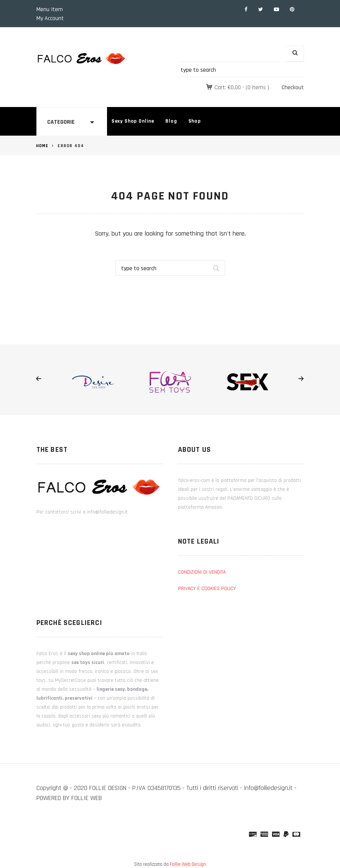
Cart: (228, 88)
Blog (171, 121)
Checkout (293, 88)
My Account (50, 18)
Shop (195, 121)
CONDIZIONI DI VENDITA (202, 572)
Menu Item (50, 9)
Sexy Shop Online (133, 121)
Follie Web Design (188, 864)
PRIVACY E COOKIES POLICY (207, 589)
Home (42, 146)
